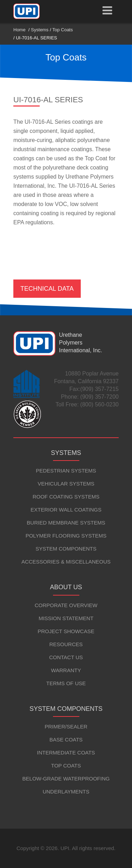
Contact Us (66, 657)
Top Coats (63, 30)
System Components (66, 549)
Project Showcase (66, 631)
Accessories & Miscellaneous (66, 562)
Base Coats (66, 740)
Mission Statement (66, 618)
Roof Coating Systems (66, 497)
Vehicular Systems (66, 484)
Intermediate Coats (66, 753)
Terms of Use (66, 683)
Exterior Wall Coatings (66, 510)
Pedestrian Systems (66, 471)
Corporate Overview (66, 605)
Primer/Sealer (66, 726)
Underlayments (66, 792)
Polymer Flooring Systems (66, 536)
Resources (66, 644)
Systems (40, 30)
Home (19, 30)
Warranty (66, 670)
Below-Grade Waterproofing (66, 779)
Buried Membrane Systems (66, 523)
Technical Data (47, 289)
